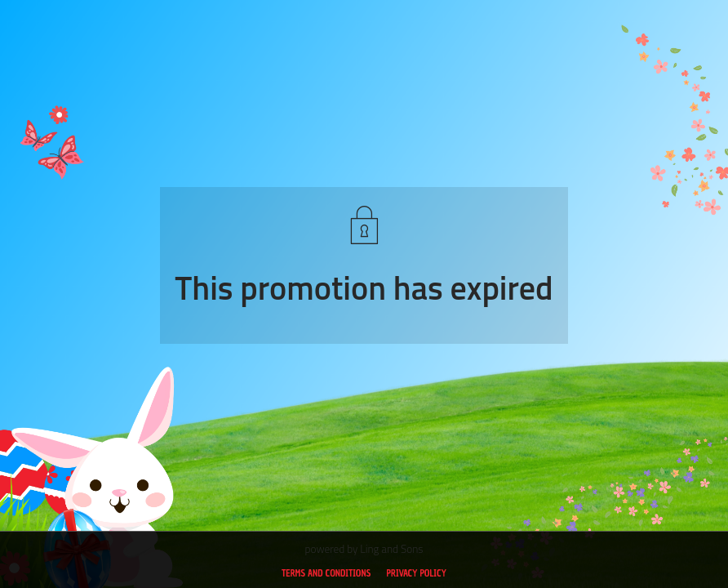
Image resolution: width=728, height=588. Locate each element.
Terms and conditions (326, 573)
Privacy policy (417, 573)
